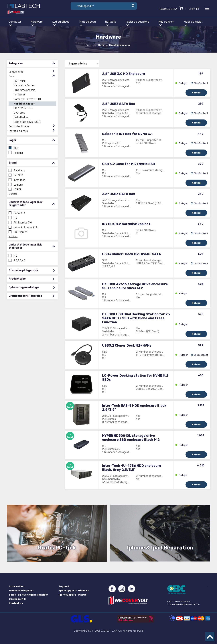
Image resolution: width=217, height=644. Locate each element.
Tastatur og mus (18, 131)
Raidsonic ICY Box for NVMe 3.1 (127, 134)
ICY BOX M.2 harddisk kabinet (126, 224)
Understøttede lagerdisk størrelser (32, 246)
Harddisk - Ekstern (25, 86)
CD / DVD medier (23, 108)
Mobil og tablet (193, 23)
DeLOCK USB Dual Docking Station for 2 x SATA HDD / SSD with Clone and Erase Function (136, 318)
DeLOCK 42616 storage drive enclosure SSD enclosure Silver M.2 (135, 286)
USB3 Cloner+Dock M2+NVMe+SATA (132, 254)
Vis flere (13, 194)
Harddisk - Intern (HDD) (27, 99)
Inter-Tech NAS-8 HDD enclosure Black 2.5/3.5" (134, 408)
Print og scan (87, 23)
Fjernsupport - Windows (74, 591)
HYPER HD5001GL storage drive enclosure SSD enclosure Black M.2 (131, 438)
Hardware (37, 23)
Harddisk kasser (24, 104)
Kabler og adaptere (137, 23)
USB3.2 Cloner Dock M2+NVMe (127, 345)
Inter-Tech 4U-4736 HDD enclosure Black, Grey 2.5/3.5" (132, 468)
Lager (32, 140)
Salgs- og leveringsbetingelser (28, 595)
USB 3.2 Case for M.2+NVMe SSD (129, 164)
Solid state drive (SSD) (27, 122)
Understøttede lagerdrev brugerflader (32, 204)
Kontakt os (16, 603)
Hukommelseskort (24, 90)
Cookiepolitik (17, 599)
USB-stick (20, 81)
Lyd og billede (61, 23)
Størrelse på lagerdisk (32, 271)
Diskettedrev (21, 117)
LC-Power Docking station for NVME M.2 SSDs (135, 378)
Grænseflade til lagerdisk (32, 296)
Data (11, 76)
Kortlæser (19, 95)
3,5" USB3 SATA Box (119, 194)
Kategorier (32, 63)
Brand (32, 163)
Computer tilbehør (19, 126)
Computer (15, 23)
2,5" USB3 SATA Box (119, 104)
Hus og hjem (166, 23)
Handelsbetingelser (21, 591)
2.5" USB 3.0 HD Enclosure (124, 74)
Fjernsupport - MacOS (73, 595)
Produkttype (32, 279)
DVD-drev (19, 113)
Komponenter (16, 72)
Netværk (110, 23)
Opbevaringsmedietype (32, 287)
